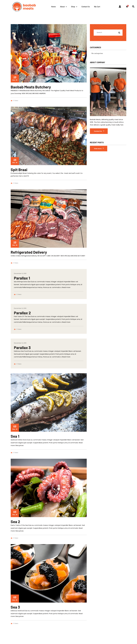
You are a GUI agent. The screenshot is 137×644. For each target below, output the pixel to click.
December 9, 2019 (20, 273)
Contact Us (86, 7)
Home (53, 7)
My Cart (97, 7)
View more (98, 149)
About (63, 7)
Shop (74, 7)
